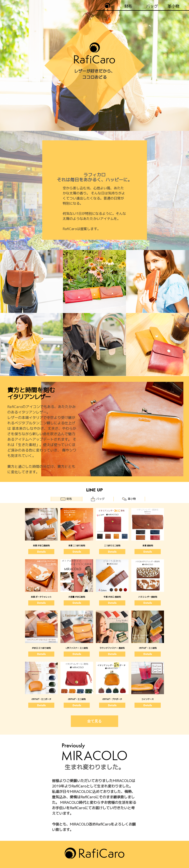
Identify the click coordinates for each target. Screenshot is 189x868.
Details (41, 552)
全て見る (94, 721)
